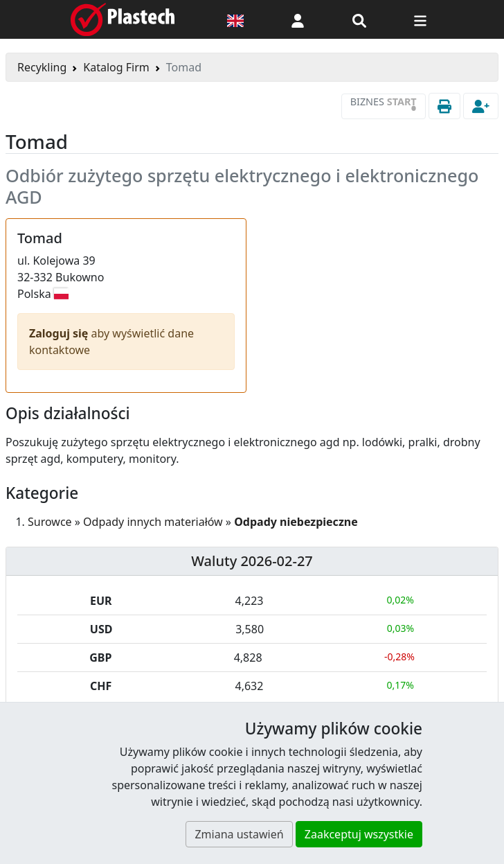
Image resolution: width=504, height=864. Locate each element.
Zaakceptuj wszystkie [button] (359, 834)
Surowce (50, 522)
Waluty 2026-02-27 (252, 561)
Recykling (42, 67)
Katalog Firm (116, 67)
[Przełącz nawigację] (420, 19)
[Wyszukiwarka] (359, 19)
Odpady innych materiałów (153, 522)
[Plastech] (123, 19)
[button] (298, 19)
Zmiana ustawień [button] (239, 834)
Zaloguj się (60, 333)
